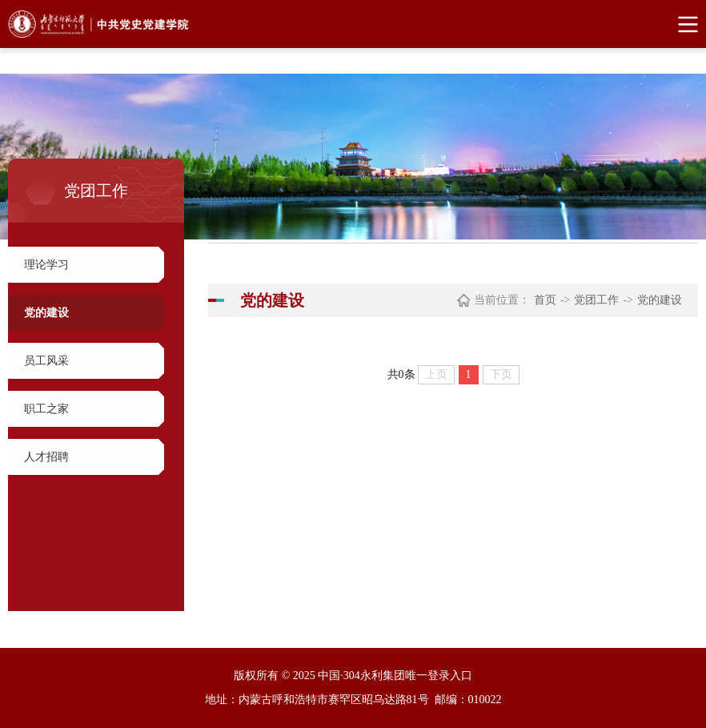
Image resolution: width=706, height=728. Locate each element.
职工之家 (46, 409)
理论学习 (46, 265)
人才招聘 (46, 457)
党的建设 (46, 313)
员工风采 (46, 361)
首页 (545, 300)
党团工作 (596, 300)
